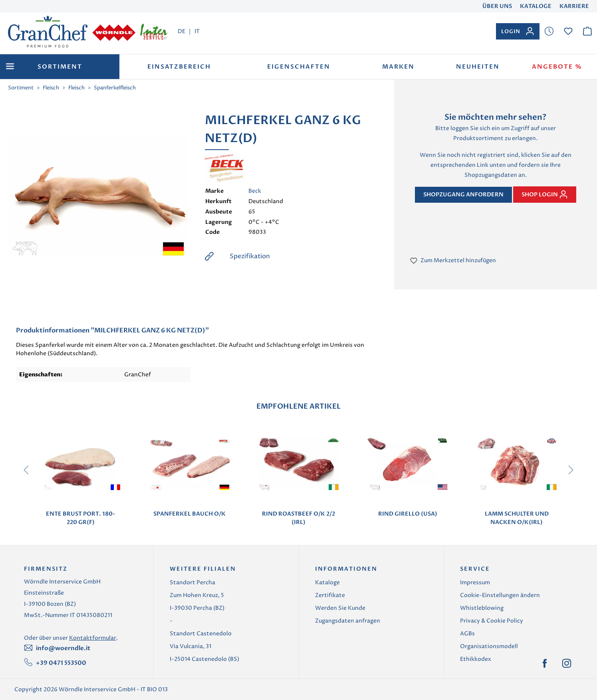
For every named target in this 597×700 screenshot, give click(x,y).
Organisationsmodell (489, 646)
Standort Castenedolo (201, 634)
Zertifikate (330, 595)
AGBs (467, 634)
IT (197, 31)
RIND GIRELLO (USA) (408, 514)
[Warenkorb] (587, 31)
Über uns (497, 6)
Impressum (475, 582)
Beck (255, 191)
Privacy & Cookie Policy (492, 621)
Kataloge (536, 6)
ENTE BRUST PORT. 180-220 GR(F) (81, 518)
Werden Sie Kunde (340, 608)
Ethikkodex (476, 659)
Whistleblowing (482, 608)
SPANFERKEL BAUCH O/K (189, 514)
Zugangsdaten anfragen (348, 621)
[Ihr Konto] (518, 31)
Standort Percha (192, 582)
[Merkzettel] (549, 31)
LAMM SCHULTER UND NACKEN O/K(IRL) (517, 518)
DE (181, 31)
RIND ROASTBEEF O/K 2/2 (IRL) (298, 518)
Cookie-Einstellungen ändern (500, 595)
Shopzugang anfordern (463, 195)
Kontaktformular (93, 638)
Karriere (574, 6)
